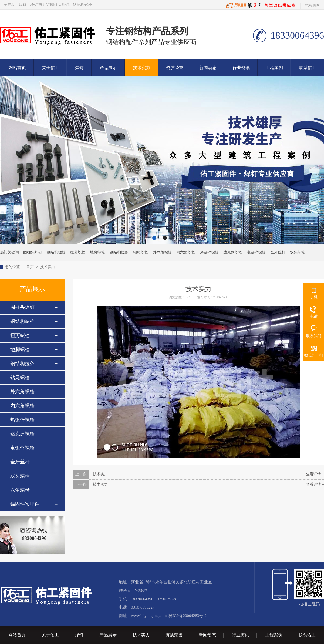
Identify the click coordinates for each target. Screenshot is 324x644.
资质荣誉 (175, 68)
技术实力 (141, 68)
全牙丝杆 (278, 252)
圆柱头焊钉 (60, 5)
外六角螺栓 (162, 252)
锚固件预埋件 (25, 504)
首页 (30, 267)
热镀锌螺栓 (209, 252)
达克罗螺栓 (233, 252)
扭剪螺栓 (78, 252)
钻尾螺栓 (141, 252)
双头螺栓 (298, 252)
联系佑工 (308, 68)
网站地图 (312, 6)
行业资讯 (241, 68)
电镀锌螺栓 (256, 252)
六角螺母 (20, 490)
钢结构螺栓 (82, 5)
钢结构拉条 (119, 252)
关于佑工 (50, 68)
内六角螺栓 (186, 252)
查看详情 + (315, 474)
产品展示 (108, 68)
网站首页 (17, 68)
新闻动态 (208, 68)
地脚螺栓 (97, 252)
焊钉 (23, 5)
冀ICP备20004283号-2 (188, 616)
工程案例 (274, 68)
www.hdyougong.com (149, 616)
